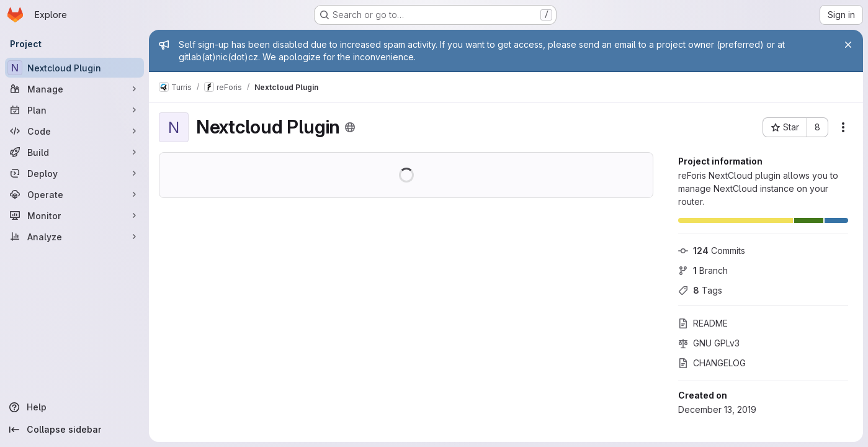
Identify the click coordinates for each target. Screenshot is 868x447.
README (703, 323)
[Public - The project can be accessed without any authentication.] (350, 127)
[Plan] (74, 110)
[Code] (74, 131)
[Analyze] (74, 237)
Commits (712, 251)
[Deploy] (74, 173)
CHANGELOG (712, 363)
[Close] (848, 45)
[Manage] (74, 89)
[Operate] (74, 194)
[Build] (74, 152)
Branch (703, 270)
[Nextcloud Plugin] (74, 68)
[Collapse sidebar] (74, 430)
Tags (700, 290)
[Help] (74, 407)
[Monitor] (74, 215)
